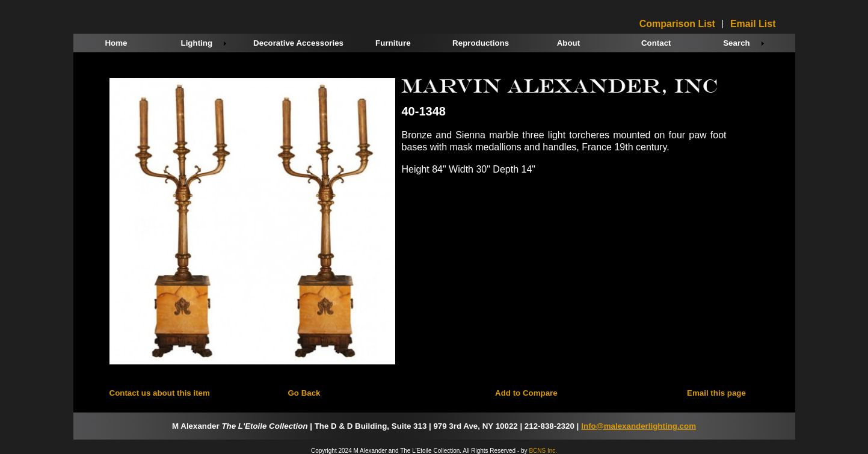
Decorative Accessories (298, 43)
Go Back (304, 393)
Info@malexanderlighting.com (639, 426)
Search (736, 43)
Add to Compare (526, 393)
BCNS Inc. (543, 451)
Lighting (197, 43)
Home (116, 43)
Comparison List (677, 24)
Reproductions (481, 43)
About (569, 43)
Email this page (716, 393)
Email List (753, 24)
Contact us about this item (160, 393)
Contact (656, 43)
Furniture (393, 43)
